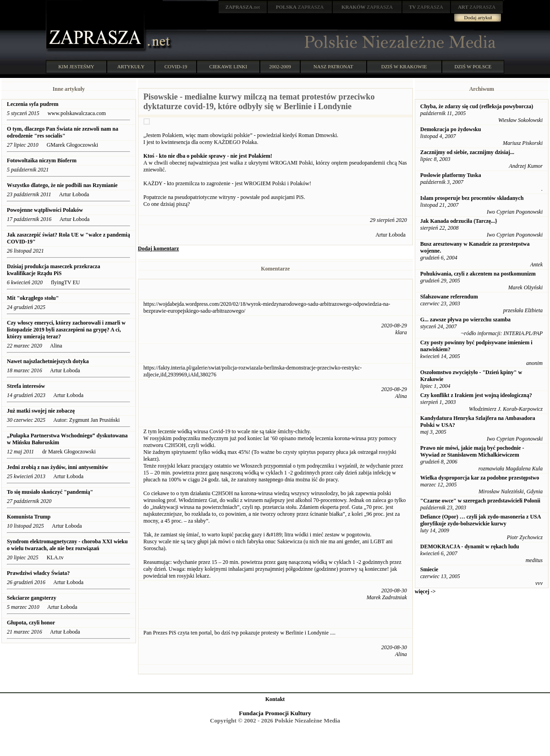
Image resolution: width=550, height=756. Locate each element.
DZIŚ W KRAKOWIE (404, 66)
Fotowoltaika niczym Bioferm (42, 160)
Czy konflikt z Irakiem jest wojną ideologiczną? (476, 395)
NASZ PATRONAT (333, 66)
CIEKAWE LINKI (228, 66)
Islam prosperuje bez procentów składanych (472, 198)
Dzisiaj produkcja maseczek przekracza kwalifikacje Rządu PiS (53, 270)
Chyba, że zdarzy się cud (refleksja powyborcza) (477, 106)
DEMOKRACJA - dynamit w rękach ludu (470, 546)
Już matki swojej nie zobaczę (41, 411)
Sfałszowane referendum (449, 297)
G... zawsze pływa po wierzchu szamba (465, 320)
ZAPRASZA (300, 7)
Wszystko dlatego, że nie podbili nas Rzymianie (62, 185)
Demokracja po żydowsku (451, 129)
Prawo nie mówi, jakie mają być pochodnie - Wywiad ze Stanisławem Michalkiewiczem (472, 451)
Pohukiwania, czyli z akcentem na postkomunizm (478, 274)
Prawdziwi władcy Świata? (39, 573)
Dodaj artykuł (478, 17)
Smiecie (429, 569)
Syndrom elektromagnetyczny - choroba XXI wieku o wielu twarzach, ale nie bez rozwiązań (67, 545)
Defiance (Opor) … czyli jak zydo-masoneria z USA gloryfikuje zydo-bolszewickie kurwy (481, 520)
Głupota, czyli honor (32, 623)
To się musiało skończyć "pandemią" (50, 492)
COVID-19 (176, 66)
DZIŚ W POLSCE (473, 66)
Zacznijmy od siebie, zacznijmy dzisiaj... (467, 152)
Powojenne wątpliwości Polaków (45, 210)
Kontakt (275, 699)
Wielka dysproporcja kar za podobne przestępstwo (480, 478)
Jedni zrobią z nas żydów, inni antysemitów (58, 467)
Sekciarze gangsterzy (32, 598)
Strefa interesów (26, 386)
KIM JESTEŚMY (76, 66)
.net (243, 7)
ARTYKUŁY (131, 66)
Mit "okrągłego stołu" (33, 298)
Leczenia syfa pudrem (33, 104)
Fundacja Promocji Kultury (275, 713)
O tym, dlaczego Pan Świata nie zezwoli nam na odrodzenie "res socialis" (63, 132)
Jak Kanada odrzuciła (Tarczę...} (459, 221)
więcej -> (425, 591)
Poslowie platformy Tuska (451, 175)
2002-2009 (280, 66)
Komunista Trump (29, 517)
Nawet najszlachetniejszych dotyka (49, 361)
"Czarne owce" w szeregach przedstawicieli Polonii (480, 501)
